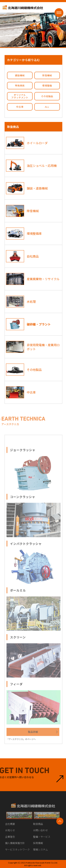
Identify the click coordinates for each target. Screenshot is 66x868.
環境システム (40, 852)
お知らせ (10, 833)
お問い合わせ (40, 833)
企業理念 (10, 839)
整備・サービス (42, 839)
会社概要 (10, 826)
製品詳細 (33, 734)
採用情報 (38, 845)
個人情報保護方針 (15, 845)
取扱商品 (38, 826)
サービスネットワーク (17, 852)
